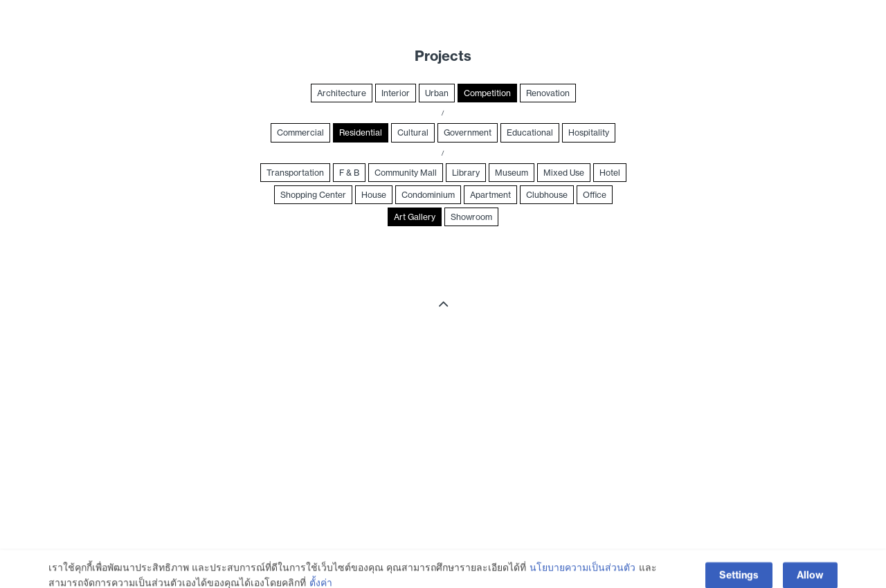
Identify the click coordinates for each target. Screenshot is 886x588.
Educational (530, 132)
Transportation (295, 173)
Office (595, 195)
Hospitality (589, 132)
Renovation (548, 93)
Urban (437, 93)
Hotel (610, 173)
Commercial (300, 132)
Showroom (471, 217)
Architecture (342, 93)
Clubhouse (547, 195)
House (374, 195)
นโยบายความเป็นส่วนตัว (582, 576)
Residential (361, 132)
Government (468, 132)
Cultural (413, 132)
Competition (487, 93)
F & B (349, 173)
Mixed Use (564, 173)
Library (466, 173)
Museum (512, 173)
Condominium (428, 195)
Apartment (490, 195)
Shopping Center (313, 195)
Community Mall (406, 173)
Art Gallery (415, 217)
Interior (396, 93)
